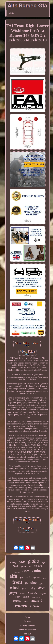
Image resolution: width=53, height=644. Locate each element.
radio (37, 570)
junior (25, 589)
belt (44, 578)
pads (22, 562)
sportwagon (36, 597)
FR (30, 633)
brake (35, 606)
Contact (27, 621)
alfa (13, 576)
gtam (24, 566)
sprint (26, 597)
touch (18, 597)
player (13, 593)
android (37, 601)
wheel (15, 587)
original (17, 601)
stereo (33, 592)
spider (37, 577)
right (41, 584)
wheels (23, 594)
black (16, 566)
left (43, 562)
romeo (21, 606)
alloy (33, 588)
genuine (31, 583)
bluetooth (17, 572)
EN (25, 633)
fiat (30, 566)
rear (26, 570)
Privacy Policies (27, 625)
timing (13, 563)
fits (22, 578)
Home (27, 617)
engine (43, 594)
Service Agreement (27, 629)
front (17, 582)
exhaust (38, 566)
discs (42, 588)
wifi (28, 577)
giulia (33, 561)
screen (26, 601)
